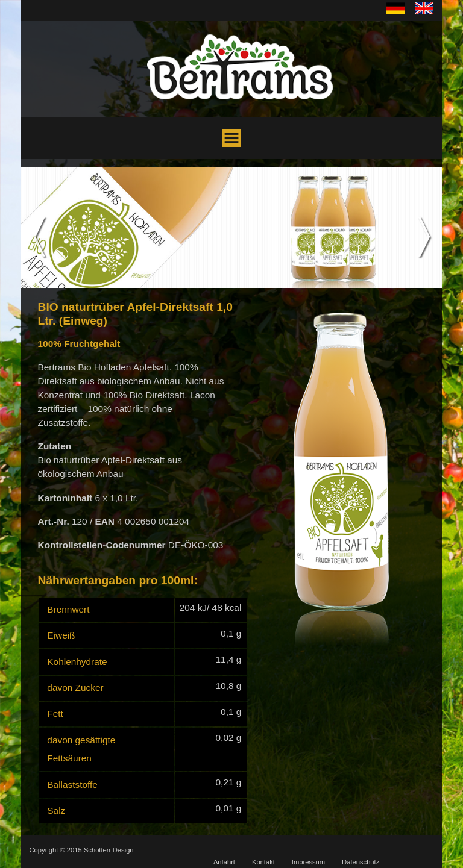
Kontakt (263, 862)
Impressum (308, 862)
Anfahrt (224, 862)
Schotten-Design (109, 850)
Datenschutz (361, 862)
